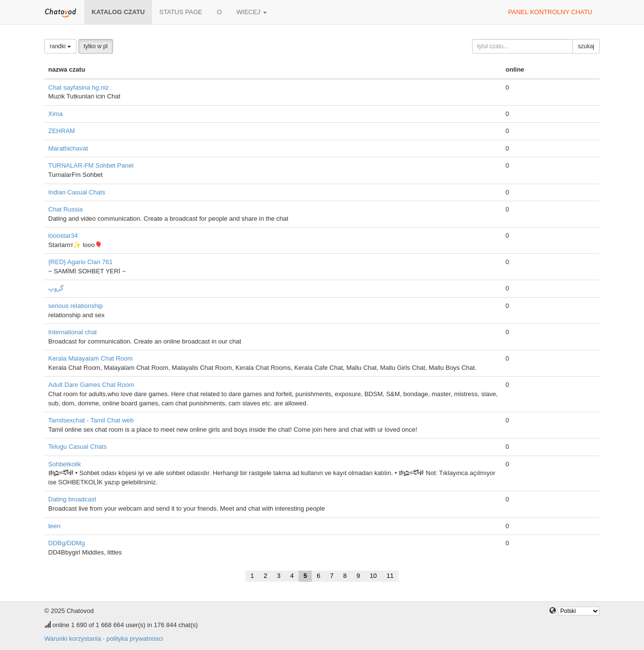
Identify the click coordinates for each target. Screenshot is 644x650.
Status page (181, 12)
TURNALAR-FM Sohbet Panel (91, 165)
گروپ (56, 288)
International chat (73, 332)
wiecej (252, 12)
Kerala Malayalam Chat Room (90, 358)
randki (60, 46)
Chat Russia (66, 209)
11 (390, 576)
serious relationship (76, 306)
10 (373, 576)
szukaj (586, 46)
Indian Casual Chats (77, 192)
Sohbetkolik (65, 464)
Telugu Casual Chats (77, 447)
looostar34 (63, 236)
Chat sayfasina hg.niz (78, 87)
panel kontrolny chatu (550, 12)
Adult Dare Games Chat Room (91, 385)
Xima (56, 114)
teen (54, 526)
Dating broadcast (72, 499)
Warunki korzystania (73, 639)
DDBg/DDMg (66, 543)
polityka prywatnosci (134, 639)
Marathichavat (68, 148)
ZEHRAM (62, 131)
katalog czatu (118, 12)
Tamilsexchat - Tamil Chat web (91, 420)
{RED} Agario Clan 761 (80, 262)
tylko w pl (96, 46)
